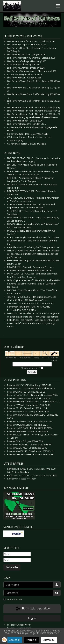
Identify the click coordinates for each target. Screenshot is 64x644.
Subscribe (12, 567)
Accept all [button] (15, 640)
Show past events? (31, 368)
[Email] (17, 560)
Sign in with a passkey (32, 609)
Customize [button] (49, 640)
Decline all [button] (31, 640)
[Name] (17, 554)
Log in (32, 618)
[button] (4, 640)
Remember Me (14, 599)
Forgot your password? (19, 625)
